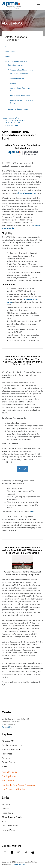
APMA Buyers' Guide (12, 817)
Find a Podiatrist (10, 772)
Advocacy (7, 758)
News (8, 57)
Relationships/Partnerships (16, 61)
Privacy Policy (9, 830)
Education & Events (11, 749)
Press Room (8, 813)
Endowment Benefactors (20, 96)
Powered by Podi (18, 864)
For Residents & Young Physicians (18, 785)
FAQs (4, 822)
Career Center (9, 762)
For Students (8, 781)
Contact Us (7, 727)
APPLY (22, 469)
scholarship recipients (26, 193)
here (32, 512)
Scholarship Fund (17, 79)
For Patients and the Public (15, 789)
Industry (6, 804)
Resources (7, 754)
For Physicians (9, 776)
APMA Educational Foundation (20, 70)
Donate (13, 83)
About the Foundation (19, 74)
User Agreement (10, 826)
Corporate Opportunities (18, 109)
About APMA (8, 741)
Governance (10, 47)
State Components (15, 65)
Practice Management (12, 745)
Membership (10, 52)
